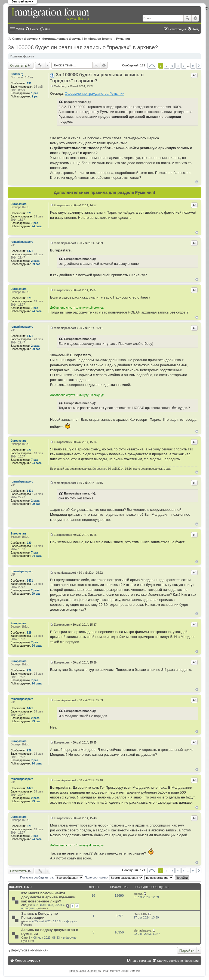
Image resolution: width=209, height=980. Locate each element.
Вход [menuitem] (195, 29)
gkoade (26, 921)
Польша (27, 924)
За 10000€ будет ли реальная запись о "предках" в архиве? (83, 47)
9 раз (35, 96)
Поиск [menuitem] (34, 29)
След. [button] (199, 66)
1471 (30, 251)
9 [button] (193, 66)
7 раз (35, 223)
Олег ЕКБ (140, 914)
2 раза (36, 261)
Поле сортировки (114, 877)
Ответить (19, 65)
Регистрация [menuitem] (177, 29)
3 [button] (172, 66)
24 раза (37, 226)
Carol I (26, 938)
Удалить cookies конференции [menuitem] (178, 961)
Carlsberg (17, 74)
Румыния (123, 39)
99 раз (36, 264)
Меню (20, 29)
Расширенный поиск (195, 18)
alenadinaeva (142, 930)
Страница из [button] (152, 66)
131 (29, 83)
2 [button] (167, 66)
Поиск (188, 18)
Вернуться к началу (197, 182)
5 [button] (184, 66)
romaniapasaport (22, 242)
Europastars (19, 204)
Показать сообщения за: (52, 877)
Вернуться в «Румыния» (29, 950)
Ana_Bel (27, 905)
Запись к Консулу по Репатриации (40, 916)
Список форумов (25, 39)
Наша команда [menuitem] (141, 961)
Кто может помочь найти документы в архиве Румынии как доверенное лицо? (48, 897)
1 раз (35, 93)
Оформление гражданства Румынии (95, 93)
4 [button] (178, 66)
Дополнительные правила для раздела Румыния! (105, 192)
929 (29, 213)
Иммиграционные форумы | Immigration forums (77, 39)
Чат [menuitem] (47, 29)
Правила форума (22, 56)
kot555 (138, 894)
